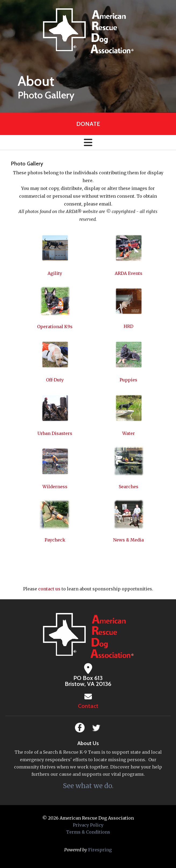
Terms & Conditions (88, 832)
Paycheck (55, 540)
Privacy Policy (88, 825)
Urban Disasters (55, 433)
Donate (88, 124)
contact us (49, 589)
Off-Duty (55, 380)
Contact (88, 706)
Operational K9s (55, 327)
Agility (55, 273)
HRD (128, 326)
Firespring (100, 850)
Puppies (128, 380)
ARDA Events (129, 273)
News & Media (128, 540)
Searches (129, 487)
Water (129, 433)
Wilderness (55, 487)
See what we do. (88, 786)
